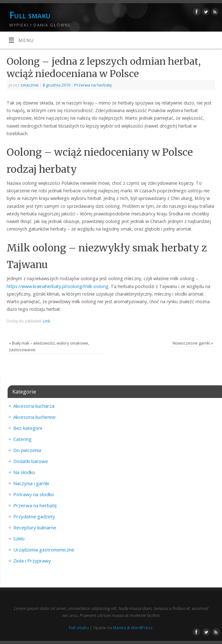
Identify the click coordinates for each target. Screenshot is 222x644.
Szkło (19, 539)
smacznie (30, 85)
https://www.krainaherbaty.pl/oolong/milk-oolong (58, 286)
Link (46, 321)
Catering (22, 439)
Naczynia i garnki (31, 483)
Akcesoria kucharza (34, 406)
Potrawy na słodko (34, 494)
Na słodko (24, 472)
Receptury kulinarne (35, 527)
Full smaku (30, 15)
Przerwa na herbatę (93, 85)
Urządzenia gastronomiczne (44, 550)
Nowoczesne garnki (193, 343)
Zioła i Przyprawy (32, 561)
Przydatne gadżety (34, 516)
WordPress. (142, 628)
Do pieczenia (27, 450)
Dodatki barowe (31, 461)
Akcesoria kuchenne (34, 417)
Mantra (120, 628)
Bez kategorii (28, 428)
